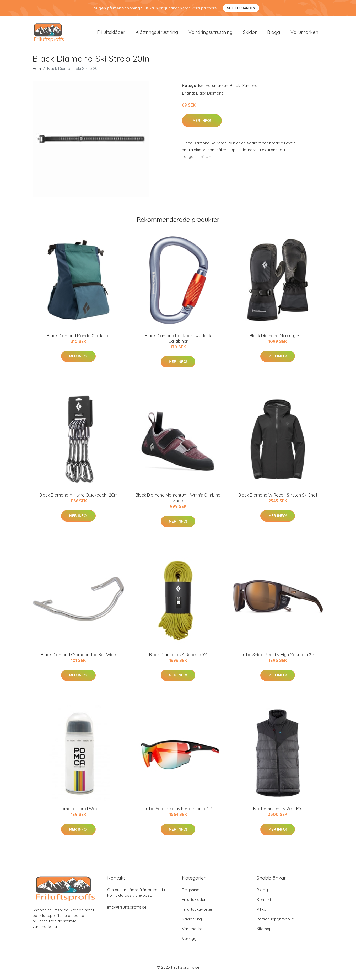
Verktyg (189, 942)
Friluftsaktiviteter (197, 913)
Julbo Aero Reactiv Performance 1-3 (178, 812)
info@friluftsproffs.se (127, 911)
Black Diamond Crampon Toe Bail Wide (78, 658)
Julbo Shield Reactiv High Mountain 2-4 (278, 658)
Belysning (191, 893)
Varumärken (304, 34)
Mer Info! (202, 124)
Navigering (192, 923)
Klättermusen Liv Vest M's (278, 812)
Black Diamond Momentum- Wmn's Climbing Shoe (178, 501)
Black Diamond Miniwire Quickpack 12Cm (79, 499)
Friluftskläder (111, 34)
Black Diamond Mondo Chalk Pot (78, 339)
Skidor (250, 34)
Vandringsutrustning (211, 34)
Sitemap (264, 932)
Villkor (262, 913)
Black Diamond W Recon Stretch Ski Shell (278, 499)
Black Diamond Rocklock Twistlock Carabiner (178, 342)
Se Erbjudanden (241, 8)
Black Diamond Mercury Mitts (278, 339)
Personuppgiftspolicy (276, 923)
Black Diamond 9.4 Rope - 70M (178, 658)
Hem (37, 72)
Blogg (274, 34)
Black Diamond (244, 89)
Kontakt (264, 903)
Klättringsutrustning (157, 34)
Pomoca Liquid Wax (78, 812)
